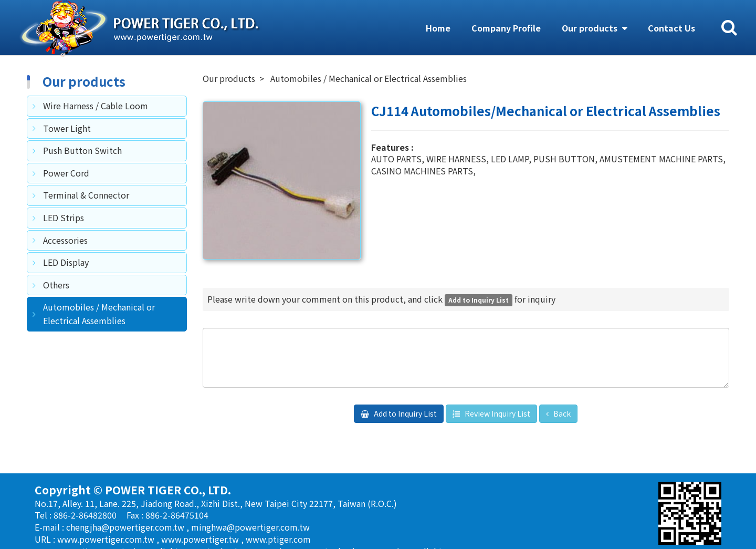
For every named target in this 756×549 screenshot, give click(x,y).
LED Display (66, 262)
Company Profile (506, 28)
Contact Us (671, 28)
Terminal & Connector (86, 195)
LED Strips (64, 217)
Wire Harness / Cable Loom (96, 106)
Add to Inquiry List (405, 413)
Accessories (65, 240)
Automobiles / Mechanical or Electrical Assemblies (99, 314)
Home (438, 28)
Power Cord (66, 173)
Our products (591, 28)
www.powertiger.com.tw (107, 539)
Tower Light (67, 128)
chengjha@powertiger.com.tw (126, 527)
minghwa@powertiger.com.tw (250, 527)
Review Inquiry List (497, 413)
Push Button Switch (82, 150)
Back (561, 413)
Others (56, 285)
